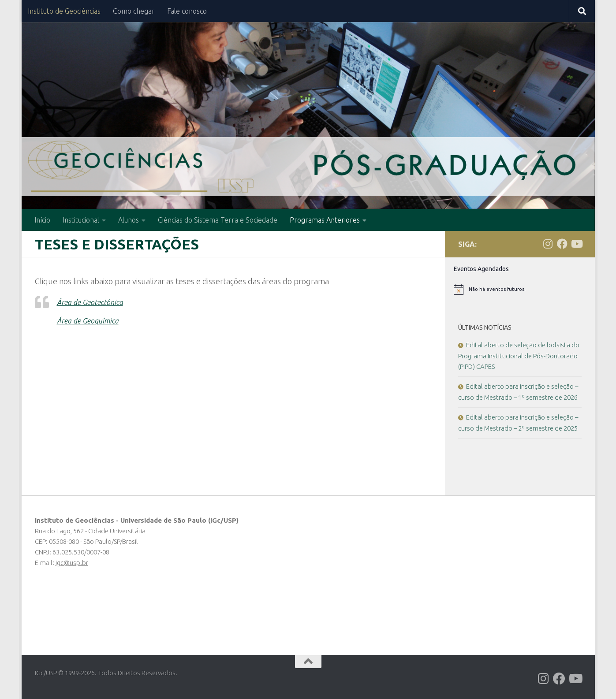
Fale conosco (187, 11)
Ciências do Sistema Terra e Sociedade (218, 220)
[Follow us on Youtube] (576, 244)
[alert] (520, 290)
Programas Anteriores (325, 220)
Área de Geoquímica (90, 320)
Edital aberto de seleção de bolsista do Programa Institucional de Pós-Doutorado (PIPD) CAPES (519, 356)
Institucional (81, 220)
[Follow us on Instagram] (548, 244)
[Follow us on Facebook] (562, 244)
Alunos (129, 220)
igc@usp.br (72, 563)
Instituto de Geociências (64, 11)
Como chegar (134, 11)
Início (42, 220)
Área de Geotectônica (93, 302)
